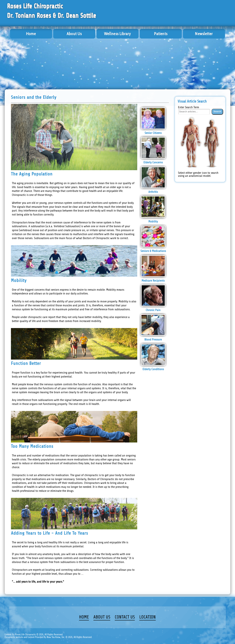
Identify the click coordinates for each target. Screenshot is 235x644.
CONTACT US (125, 617)
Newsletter (204, 34)
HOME (84, 617)
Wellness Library (117, 34)
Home (31, 34)
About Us (74, 34)
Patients (161, 34)
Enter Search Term (189, 107)
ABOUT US (102, 617)
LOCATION (148, 617)
